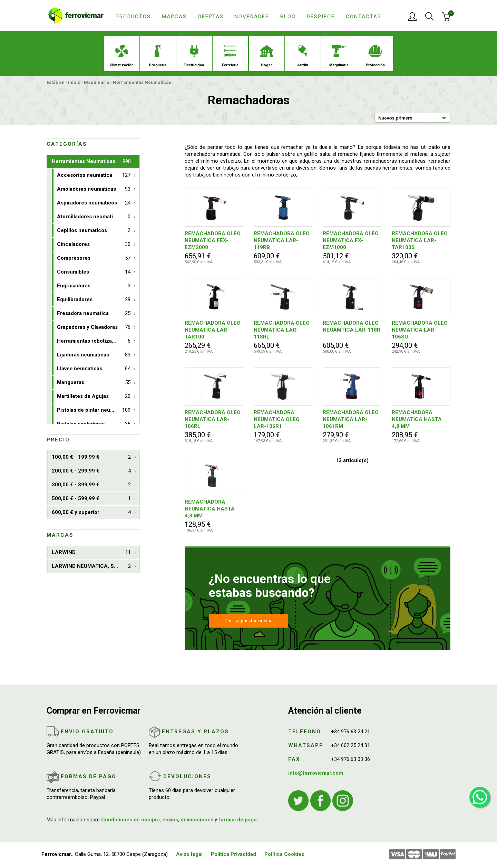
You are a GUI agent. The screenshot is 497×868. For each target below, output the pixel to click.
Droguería (158, 56)
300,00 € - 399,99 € (91, 485)
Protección (375, 56)
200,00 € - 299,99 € (91, 471)
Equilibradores (94, 300)
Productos (133, 17)
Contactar (364, 17)
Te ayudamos (249, 621)
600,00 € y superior (91, 512)
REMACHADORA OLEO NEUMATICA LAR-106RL (213, 419)
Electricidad (194, 56)
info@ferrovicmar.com (316, 773)
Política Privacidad (233, 854)
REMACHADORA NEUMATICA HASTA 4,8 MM (417, 419)
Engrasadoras (94, 286)
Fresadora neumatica (94, 313)
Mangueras (94, 383)
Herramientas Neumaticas (142, 82)
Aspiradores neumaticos (94, 203)
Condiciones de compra (130, 820)
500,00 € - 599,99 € (91, 499)
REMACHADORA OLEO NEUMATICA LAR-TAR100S (420, 240)
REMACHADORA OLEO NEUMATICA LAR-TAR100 (213, 330)
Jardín (303, 56)
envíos (170, 820)
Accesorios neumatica (94, 175)
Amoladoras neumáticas (94, 189)
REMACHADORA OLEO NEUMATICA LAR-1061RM (351, 419)
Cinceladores (94, 244)
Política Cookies (284, 854)
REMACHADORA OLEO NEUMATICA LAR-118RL (282, 330)
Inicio (74, 82)
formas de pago (238, 820)
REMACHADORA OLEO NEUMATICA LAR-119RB (282, 240)
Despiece (321, 17)
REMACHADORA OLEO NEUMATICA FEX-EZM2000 (213, 240)
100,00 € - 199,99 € (91, 457)
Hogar (267, 56)
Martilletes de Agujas (94, 396)
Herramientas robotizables (94, 341)
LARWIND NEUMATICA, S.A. (91, 566)
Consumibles (94, 272)
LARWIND (91, 552)
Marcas (174, 17)
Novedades (252, 17)
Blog (288, 17)
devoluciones (197, 820)
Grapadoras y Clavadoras (94, 327)
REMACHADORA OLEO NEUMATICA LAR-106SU (420, 330)
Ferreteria (230, 56)
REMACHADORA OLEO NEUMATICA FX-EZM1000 (351, 240)
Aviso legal (189, 854)
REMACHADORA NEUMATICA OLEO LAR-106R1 (277, 419)
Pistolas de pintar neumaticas (94, 410)
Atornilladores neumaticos (94, 217)
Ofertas (211, 17)
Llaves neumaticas (94, 369)
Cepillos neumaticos (94, 231)
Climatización (122, 56)
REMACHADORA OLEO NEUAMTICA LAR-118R (352, 326)
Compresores (94, 258)
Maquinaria (339, 56)
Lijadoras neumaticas (94, 355)
